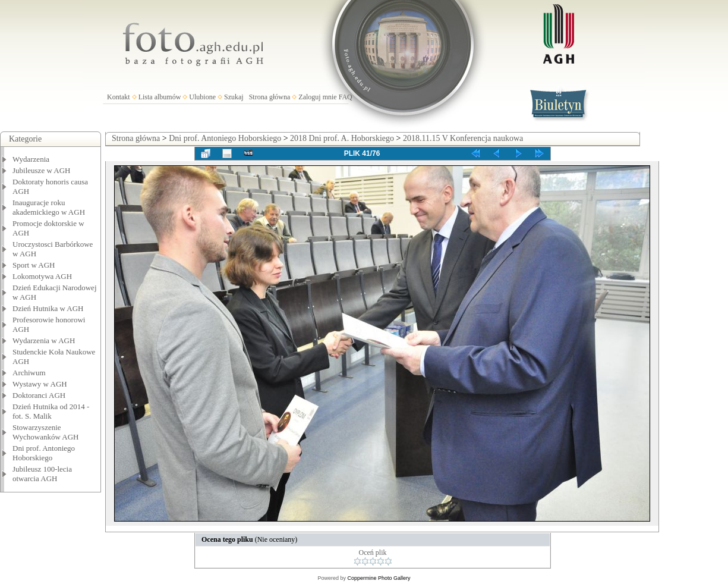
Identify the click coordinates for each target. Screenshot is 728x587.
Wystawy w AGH (40, 384)
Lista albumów (160, 97)
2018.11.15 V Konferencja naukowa (463, 138)
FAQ (346, 97)
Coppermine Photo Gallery (379, 578)
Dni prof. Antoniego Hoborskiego (44, 453)
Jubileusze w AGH (42, 170)
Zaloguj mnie (317, 97)
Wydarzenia (31, 159)
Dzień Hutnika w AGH (48, 308)
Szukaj (234, 97)
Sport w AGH (34, 265)
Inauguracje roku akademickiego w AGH (49, 207)
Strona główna (270, 97)
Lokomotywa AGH (42, 276)
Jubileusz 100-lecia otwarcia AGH (42, 474)
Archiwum (29, 373)
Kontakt (119, 97)
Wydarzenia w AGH (44, 340)
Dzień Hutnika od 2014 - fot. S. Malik (51, 411)
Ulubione (202, 97)
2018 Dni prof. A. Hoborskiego (342, 138)
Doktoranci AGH (39, 395)
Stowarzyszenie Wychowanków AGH (46, 432)
